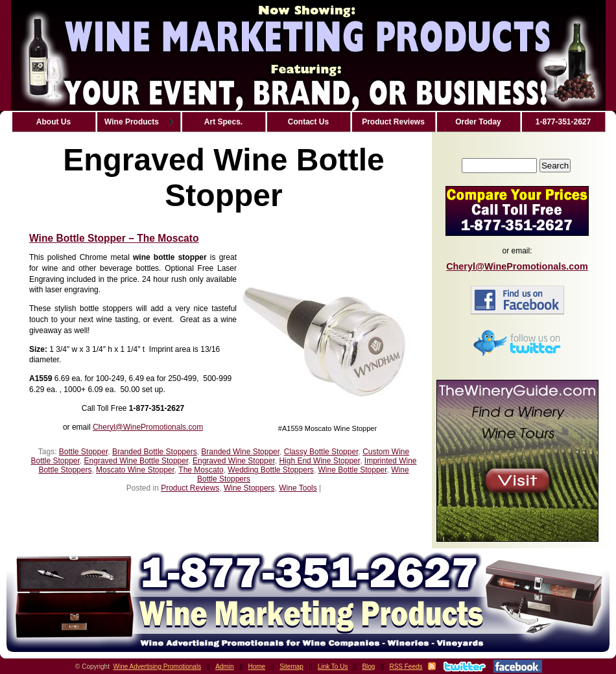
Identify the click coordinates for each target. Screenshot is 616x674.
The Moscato (201, 470)
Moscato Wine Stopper (135, 470)
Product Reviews (190, 488)
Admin (224, 667)
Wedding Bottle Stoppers (271, 470)
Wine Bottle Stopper (353, 470)
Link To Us (333, 667)
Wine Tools (298, 488)
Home (257, 667)
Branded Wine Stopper (240, 452)
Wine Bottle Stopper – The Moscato (114, 238)
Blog (368, 667)
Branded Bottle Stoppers (155, 452)
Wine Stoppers (249, 488)
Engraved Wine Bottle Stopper (136, 461)
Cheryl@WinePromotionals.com (148, 427)
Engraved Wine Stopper (234, 461)
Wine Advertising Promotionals (158, 667)
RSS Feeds (406, 667)
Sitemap (291, 667)
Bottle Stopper (83, 452)
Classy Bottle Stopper (321, 452)
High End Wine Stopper (319, 461)
